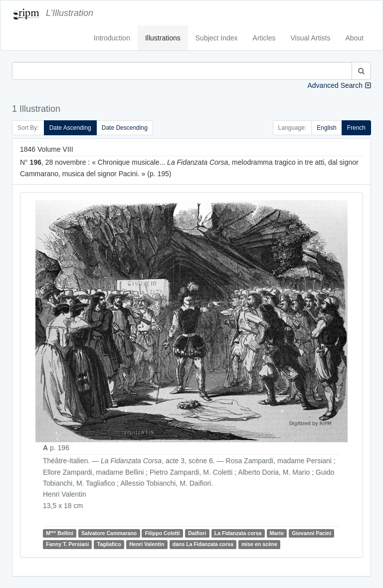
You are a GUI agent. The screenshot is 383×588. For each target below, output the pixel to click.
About (354, 38)
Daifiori (197, 533)
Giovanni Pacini (311, 533)
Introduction (112, 38)
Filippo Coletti (163, 533)
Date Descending (125, 128)
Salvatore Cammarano (109, 533)
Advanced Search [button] (335, 85)
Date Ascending (70, 128)
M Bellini (60, 533)
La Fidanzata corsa (238, 533)
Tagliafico (109, 544)
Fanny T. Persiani (67, 544)
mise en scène (259, 544)
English (326, 128)
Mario (277, 533)
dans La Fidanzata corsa (203, 544)
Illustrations (163, 38)
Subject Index (217, 38)
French (356, 128)
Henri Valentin (147, 544)
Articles (264, 38)
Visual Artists (311, 38)
